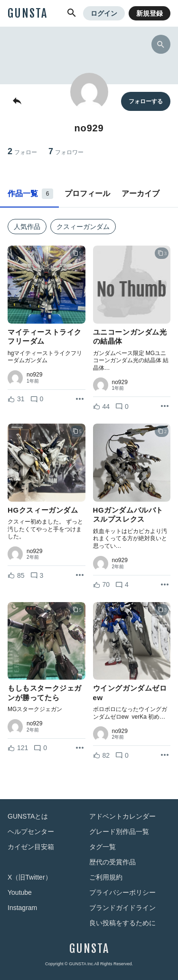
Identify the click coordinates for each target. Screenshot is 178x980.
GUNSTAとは (28, 816)
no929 (34, 375)
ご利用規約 (106, 877)
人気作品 (27, 227)
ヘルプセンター (31, 832)
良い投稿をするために (122, 923)
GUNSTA (28, 13)
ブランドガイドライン (122, 908)
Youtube (20, 892)
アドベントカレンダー (122, 816)
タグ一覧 (103, 847)
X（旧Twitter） (30, 877)
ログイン (104, 13)
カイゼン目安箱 (31, 847)
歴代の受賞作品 (112, 862)
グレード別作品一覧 (119, 832)
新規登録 (150, 13)
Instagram (22, 908)
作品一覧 (30, 194)
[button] (72, 13)
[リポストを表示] (80, 399)
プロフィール (87, 193)
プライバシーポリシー (122, 892)
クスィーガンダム (83, 227)
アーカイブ (141, 193)
